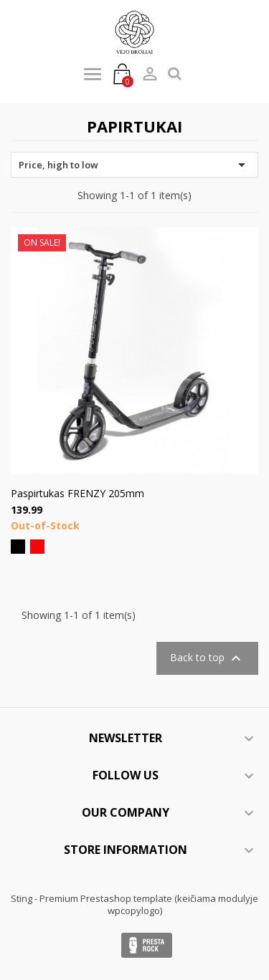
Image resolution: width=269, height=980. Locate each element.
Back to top (207, 658)
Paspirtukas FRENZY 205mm (77, 493)
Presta (147, 945)
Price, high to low (134, 165)
